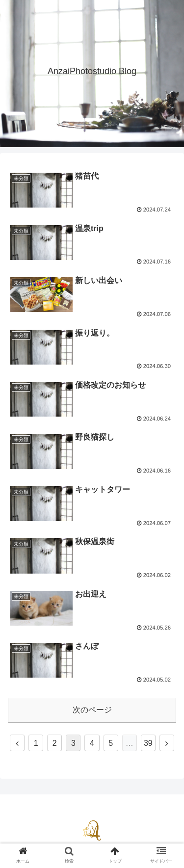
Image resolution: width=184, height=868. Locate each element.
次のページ (92, 710)
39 (148, 743)
